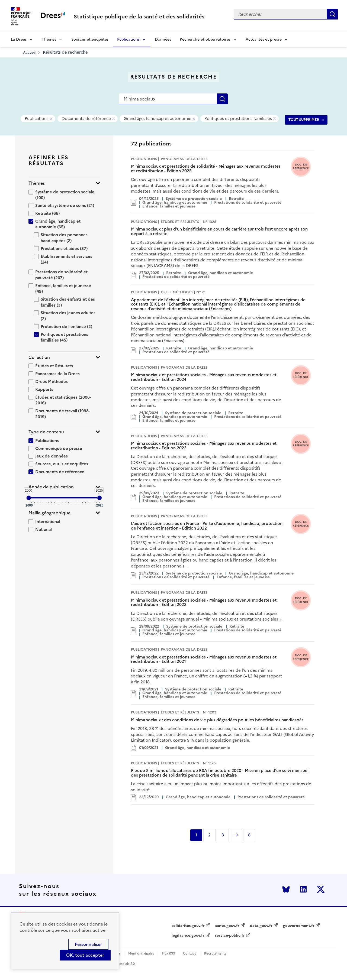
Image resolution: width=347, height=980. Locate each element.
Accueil (29, 52)
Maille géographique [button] (49, 513)
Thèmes (49, 39)
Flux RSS (168, 954)
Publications (128, 39)
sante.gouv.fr (227, 926)
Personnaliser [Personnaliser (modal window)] (88, 944)
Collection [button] (39, 357)
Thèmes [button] (37, 183)
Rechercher (332, 14)
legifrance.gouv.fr (188, 936)
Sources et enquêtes (90, 39)
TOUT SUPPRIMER (304, 120)
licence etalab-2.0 (121, 964)
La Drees (19, 39)
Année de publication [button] (51, 487)
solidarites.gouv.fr (188, 926)
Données (163, 39)
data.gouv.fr (261, 926)
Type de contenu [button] (46, 432)
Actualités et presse (264, 39)
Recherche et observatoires (205, 39)
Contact (189, 954)
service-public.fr (230, 936)
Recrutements (215, 954)
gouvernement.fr (299, 926)
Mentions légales (141, 954)
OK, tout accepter (85, 955)
